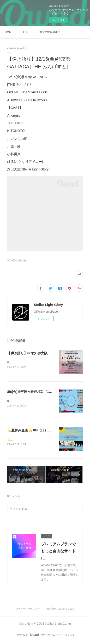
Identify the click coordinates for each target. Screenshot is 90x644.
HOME (9, 32)
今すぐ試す (59, 20)
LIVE (26, 32)
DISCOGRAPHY (50, 32)
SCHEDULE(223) (17, 261)
